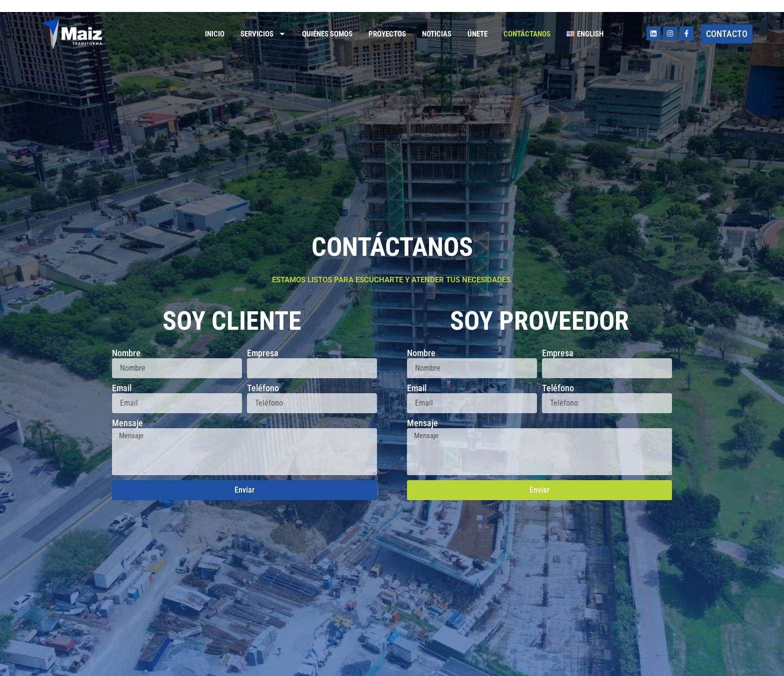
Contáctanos (527, 34)
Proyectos (387, 34)
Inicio (215, 34)
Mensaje (127, 423)
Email (122, 388)
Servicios (263, 34)
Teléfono (263, 388)
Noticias (437, 34)
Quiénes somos (327, 34)
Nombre (126, 353)
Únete (477, 34)
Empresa (263, 353)
